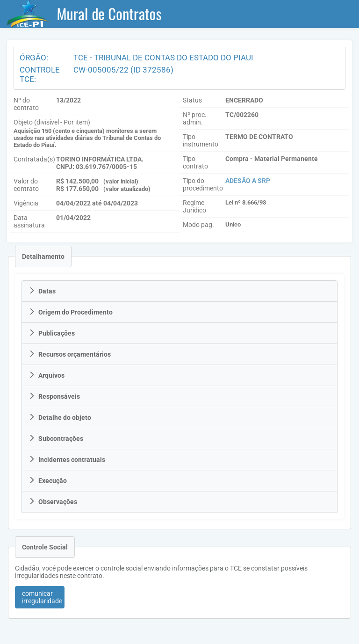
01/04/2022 (73, 218)
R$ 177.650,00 (77, 189)
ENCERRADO (244, 100)
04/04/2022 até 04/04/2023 (97, 203)
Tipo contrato (195, 162)
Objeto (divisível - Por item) (52, 122)
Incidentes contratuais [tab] (67, 460)
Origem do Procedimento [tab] (71, 312)
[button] (40, 597)
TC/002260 (242, 115)
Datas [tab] (42, 291)
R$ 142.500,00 (77, 181)
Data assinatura (29, 221)
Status (192, 100)
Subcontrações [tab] (56, 439)
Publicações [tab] (52, 333)
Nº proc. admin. (195, 118)
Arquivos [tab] (47, 375)
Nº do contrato (26, 104)
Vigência (26, 203)
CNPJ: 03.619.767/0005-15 (97, 167)
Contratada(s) (34, 159)
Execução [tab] (48, 481)
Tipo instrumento (201, 140)
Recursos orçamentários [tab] (70, 354)
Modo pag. (198, 225)
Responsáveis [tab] (54, 396)
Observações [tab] (53, 502)
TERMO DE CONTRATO (259, 137)
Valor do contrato (26, 185)
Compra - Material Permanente (272, 159)
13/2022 (68, 100)
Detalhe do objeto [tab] (60, 417)
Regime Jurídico (194, 206)
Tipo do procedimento (203, 184)
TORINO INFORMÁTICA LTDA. (100, 159)
